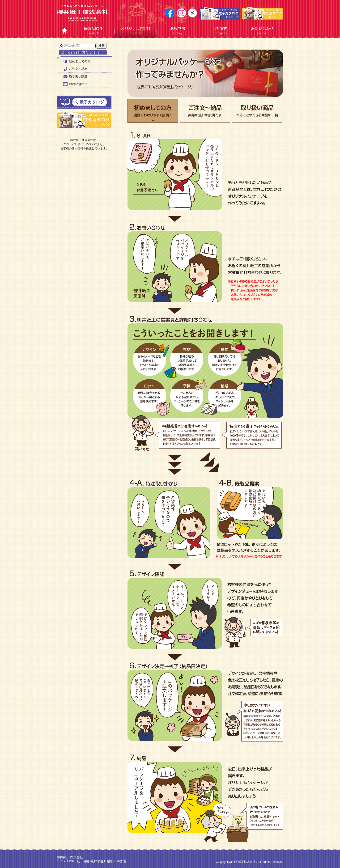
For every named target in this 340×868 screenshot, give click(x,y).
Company (220, 30)
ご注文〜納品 (75, 69)
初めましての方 (76, 61)
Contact (262, 30)
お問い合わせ (75, 84)
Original (136, 30)
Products (93, 30)
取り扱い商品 (75, 76)
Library (178, 30)
